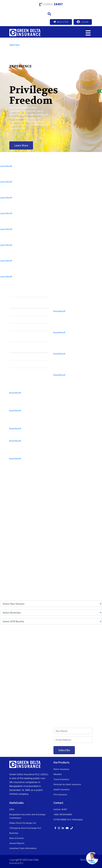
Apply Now (14, 45)
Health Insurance (61, 790)
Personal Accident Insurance (67, 784)
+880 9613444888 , (63, 815)
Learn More (21, 145)
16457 (58, 4)
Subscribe (64, 750)
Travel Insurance (61, 779)
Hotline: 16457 (60, 809)
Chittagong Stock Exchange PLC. (26, 828)
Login (83, 22)
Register (61, 22)
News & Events (17, 838)
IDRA (12, 809)
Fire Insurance (60, 795)
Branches (14, 833)
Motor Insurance (61, 769)
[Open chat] (92, 858)
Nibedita (58, 774)
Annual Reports (17, 843)
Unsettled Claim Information (23, 848)
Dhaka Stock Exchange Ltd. (23, 823)
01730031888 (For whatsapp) (68, 820)
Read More (59, 311)
